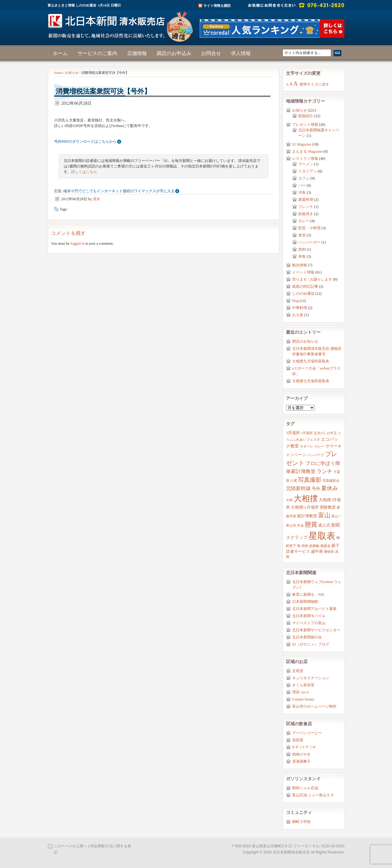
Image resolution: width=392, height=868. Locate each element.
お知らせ (72, 73)
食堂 (302, 235)
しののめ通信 (303, 294)
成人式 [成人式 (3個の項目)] (324, 525)
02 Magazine (302, 144)
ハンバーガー (309, 242)
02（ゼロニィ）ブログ (311, 644)
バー (302, 185)
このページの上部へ (70, 846)
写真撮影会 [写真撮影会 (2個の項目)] (331, 481)
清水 (96, 199)
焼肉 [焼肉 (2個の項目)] (305, 546)
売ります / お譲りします (312, 279)
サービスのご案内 (97, 53)
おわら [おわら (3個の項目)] (320, 433)
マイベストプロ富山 (309, 623)
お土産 (298, 315)
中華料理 (300, 308)
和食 (302, 256)
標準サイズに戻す (314, 84)
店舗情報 (137, 53)
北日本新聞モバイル (309, 616)
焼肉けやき (301, 754)
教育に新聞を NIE (308, 595)
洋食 (302, 193)
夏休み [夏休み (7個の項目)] (330, 488)
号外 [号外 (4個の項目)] (316, 489)
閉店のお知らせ (305, 341)
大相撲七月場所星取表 (311, 381)
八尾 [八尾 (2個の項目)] (294, 481)
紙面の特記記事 (305, 286)
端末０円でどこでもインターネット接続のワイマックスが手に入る (119, 191)
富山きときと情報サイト (122, 24)
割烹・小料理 (309, 228)
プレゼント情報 (305, 125)
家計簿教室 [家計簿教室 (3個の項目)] (307, 516)
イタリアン (308, 171)
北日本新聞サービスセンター (316, 630)
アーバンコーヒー (307, 733)
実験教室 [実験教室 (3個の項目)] (328, 507)
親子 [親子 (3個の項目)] (335, 546)
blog (295, 301)
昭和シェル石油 (305, 788)
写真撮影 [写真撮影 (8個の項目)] (310, 480)
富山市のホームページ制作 (314, 706)
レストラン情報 (305, 159)
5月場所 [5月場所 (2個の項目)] (307, 433)
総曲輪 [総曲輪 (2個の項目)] (314, 546)
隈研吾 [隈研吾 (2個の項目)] (329, 552)
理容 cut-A (300, 692)
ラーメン (306, 164)
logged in (77, 243)
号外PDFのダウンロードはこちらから (85, 142)
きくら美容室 (303, 685)
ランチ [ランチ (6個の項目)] (324, 471)
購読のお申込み (174, 53)
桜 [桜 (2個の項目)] (299, 546)
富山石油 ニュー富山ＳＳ (313, 795)
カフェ (304, 178)
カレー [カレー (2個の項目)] (320, 446)
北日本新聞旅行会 (307, 637)
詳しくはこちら (84, 172)
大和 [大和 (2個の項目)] (289, 500)
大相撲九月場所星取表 (311, 361)
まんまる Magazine (307, 151)
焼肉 (302, 249)
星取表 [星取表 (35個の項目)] (322, 536)
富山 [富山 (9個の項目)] (324, 515)
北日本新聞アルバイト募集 (314, 609)
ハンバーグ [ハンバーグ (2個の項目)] (315, 455)
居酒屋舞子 (301, 761)
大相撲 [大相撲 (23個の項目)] (306, 499)
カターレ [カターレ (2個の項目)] (307, 446)
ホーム (60, 53)
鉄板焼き (306, 214)
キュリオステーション (311, 678)
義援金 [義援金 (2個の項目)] (325, 546)
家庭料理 (306, 200)
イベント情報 (303, 272)
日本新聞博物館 (305, 602)
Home (58, 73)
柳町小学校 (301, 822)
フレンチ (306, 207)
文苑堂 (298, 671)
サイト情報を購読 (217, 6)
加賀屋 (298, 740)
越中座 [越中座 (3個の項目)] (317, 552)
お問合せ (211, 53)
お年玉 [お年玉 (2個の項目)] (332, 433)
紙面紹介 (306, 116)
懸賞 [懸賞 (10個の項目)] (311, 524)
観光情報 (300, 265)
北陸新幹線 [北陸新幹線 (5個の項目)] (298, 488)
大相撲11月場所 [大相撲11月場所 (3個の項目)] (305, 507)
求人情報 (241, 53)
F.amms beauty (303, 699)
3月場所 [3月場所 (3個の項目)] (293, 433)
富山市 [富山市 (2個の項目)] (291, 525)
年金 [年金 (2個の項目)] (300, 525)
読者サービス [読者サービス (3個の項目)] (298, 552)
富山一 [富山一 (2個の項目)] (337, 516)
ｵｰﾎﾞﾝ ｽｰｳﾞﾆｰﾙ (304, 747)
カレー (304, 221)
